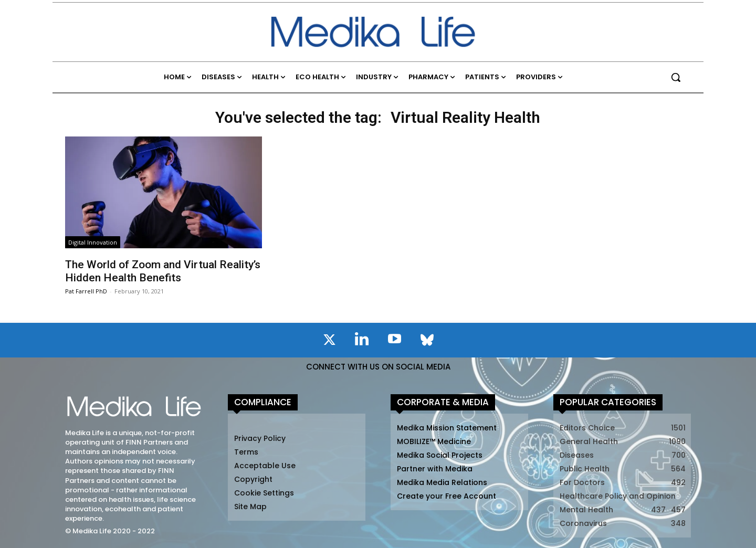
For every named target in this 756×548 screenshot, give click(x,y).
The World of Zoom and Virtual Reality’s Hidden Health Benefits (163, 271)
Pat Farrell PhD (86, 291)
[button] (676, 77)
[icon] (329, 342)
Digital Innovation (93, 242)
